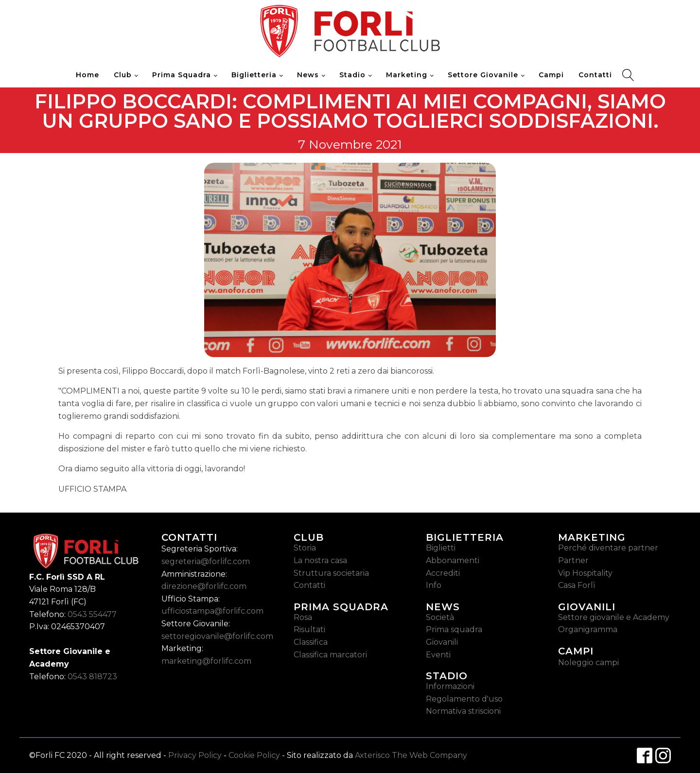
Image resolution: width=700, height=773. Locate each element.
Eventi (438, 655)
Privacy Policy (195, 755)
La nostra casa (320, 560)
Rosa (303, 617)
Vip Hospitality (585, 573)
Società (440, 617)
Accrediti (443, 573)
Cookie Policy (254, 755)
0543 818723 (92, 677)
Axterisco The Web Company (411, 755)
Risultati (309, 629)
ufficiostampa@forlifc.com (212, 611)
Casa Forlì (577, 585)
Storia (305, 548)
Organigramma (588, 629)
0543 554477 (92, 614)
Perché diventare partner (608, 548)
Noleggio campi (588, 662)
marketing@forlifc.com (206, 661)
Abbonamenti (453, 560)
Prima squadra (454, 629)
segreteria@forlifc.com (206, 561)
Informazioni (450, 686)
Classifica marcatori (330, 655)
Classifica (311, 642)
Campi (551, 75)
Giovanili (442, 642)
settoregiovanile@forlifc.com (217, 636)
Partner (573, 560)
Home (87, 75)
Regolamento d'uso (464, 699)
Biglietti (441, 548)
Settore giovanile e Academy (614, 617)
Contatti (595, 75)
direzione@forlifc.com (204, 586)
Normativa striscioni (463, 711)
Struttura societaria (331, 573)
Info (434, 585)
